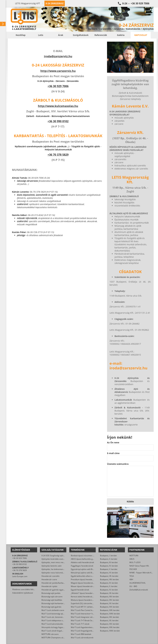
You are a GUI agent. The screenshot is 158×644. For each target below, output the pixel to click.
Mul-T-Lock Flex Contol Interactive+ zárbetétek (91, 610)
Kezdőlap (21, 35)
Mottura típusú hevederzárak (83, 600)
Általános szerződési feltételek (25, 589)
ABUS (132, 559)
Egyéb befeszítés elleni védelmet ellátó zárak (90, 576)
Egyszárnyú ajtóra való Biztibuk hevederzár (89, 569)
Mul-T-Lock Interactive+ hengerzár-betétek (89, 614)
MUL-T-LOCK (135, 562)
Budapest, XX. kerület (109, 620)
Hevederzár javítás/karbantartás (56, 583)
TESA (132, 576)
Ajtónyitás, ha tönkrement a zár (55, 569)
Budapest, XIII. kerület (109, 597)
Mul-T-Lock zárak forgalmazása (55, 631)
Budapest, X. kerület (109, 586)
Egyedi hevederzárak (80, 590)
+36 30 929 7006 (19, 558)
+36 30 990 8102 (58, 121)
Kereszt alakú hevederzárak (83, 597)
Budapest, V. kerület (109, 569)
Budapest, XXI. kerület (109, 624)
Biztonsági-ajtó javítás (51, 593)
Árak (61, 35)
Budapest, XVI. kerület (109, 607)
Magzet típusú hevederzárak (83, 583)
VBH (131, 579)
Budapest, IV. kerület (109, 566)
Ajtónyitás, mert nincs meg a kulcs (56, 562)
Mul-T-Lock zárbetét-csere (53, 610)
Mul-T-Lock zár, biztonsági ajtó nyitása (58, 617)
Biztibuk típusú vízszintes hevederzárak (88, 556)
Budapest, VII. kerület (109, 576)
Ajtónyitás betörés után (52, 566)
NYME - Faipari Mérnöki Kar (141, 573)
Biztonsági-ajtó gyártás (51, 607)
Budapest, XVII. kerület (110, 610)
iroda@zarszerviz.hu (58, 56)
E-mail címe (113, 453)
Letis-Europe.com (20, 576)
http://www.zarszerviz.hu (58, 71)
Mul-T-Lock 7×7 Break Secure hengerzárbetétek (92, 620)
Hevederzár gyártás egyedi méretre (57, 590)
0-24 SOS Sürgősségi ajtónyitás (55, 556)
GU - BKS (133, 586)
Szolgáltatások (81, 35)
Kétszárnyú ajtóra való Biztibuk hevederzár (89, 573)
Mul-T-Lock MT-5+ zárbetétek (84, 607)
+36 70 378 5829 (58, 155)
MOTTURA (134, 556)
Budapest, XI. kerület (109, 590)
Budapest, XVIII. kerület (110, 614)
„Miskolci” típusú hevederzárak (84, 593)
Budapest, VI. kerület (109, 573)
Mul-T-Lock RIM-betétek (81, 634)
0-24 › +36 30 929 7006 (136, 3)
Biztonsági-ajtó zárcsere (52, 597)
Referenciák (101, 35)
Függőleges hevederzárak (82, 566)
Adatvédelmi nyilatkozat (23, 593)
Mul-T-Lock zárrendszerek (82, 638)
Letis (41, 35)
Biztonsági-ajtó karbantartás (54, 603)
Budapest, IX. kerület (109, 583)
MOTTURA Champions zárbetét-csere (58, 638)
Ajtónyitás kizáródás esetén (53, 559)
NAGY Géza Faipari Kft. (139, 566)
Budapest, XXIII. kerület (110, 631)
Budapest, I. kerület (108, 556)
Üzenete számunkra (118, 464)
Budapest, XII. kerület (109, 593)
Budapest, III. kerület (109, 562)
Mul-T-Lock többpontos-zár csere (56, 620)
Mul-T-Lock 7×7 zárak (80, 624)
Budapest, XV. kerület (109, 603)
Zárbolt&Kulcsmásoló (139, 590)
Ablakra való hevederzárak (82, 562)
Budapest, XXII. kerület (110, 627)
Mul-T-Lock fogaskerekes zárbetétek (87, 627)
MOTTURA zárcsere (50, 634)
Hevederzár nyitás (49, 586)
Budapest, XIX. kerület (109, 617)
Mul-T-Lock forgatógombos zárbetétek (87, 631)
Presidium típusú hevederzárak (84, 579)
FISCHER (133, 569)
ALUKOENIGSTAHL (137, 583)
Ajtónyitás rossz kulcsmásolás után (57, 573)
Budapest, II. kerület (109, 559)
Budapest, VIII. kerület (109, 579)
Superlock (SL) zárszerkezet (83, 603)
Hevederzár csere (49, 579)
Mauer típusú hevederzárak (83, 586)
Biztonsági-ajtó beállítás (52, 600)
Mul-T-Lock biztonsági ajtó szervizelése (58, 614)
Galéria (121, 35)
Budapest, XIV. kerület (109, 600)
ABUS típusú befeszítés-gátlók (84, 559)
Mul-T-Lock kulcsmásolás (52, 624)
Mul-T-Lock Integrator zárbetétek (85, 617)
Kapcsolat (141, 35)
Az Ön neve (113, 443)
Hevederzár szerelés (50, 576)
